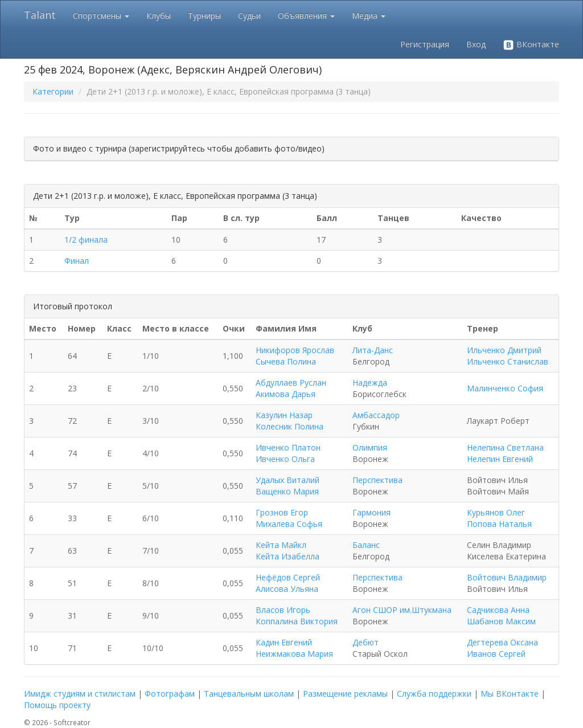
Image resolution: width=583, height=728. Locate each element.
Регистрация (425, 44)
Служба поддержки (434, 694)
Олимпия (370, 447)
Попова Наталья (499, 524)
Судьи (249, 16)
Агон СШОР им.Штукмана (402, 610)
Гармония (371, 512)
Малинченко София (505, 388)
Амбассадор (376, 415)
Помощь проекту (57, 705)
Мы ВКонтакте (510, 694)
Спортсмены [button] (101, 16)
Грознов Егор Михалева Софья (289, 518)
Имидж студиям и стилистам (80, 694)
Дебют (366, 642)
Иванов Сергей (496, 654)
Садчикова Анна (498, 610)
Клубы (159, 16)
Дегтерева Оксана (502, 642)
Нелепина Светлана (505, 447)
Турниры (204, 16)
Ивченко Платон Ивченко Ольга (288, 453)
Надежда (370, 383)
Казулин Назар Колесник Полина (290, 421)
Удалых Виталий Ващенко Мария (288, 486)
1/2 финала (86, 240)
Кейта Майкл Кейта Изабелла (288, 551)
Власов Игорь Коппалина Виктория (297, 615)
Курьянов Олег (496, 512)
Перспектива (377, 480)
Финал (77, 261)
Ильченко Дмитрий (504, 350)
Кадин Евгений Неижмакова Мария (294, 648)
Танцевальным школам (249, 694)
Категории (53, 91)
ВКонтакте (531, 45)
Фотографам (170, 694)
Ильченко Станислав (508, 361)
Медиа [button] (369, 16)
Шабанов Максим (501, 621)
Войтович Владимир (507, 577)
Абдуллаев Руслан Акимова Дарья (291, 388)
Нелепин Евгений (500, 459)
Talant (40, 15)
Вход (476, 44)
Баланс (366, 545)
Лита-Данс (373, 350)
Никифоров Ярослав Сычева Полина (295, 356)
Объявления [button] (306, 16)
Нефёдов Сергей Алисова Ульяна (288, 583)
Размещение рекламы (345, 694)
